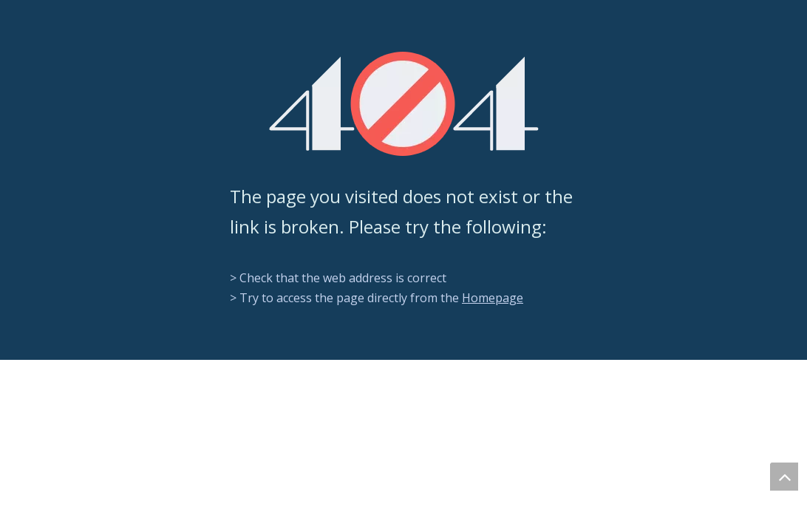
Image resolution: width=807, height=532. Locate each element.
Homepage (493, 298)
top (784, 477)
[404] (404, 104)
